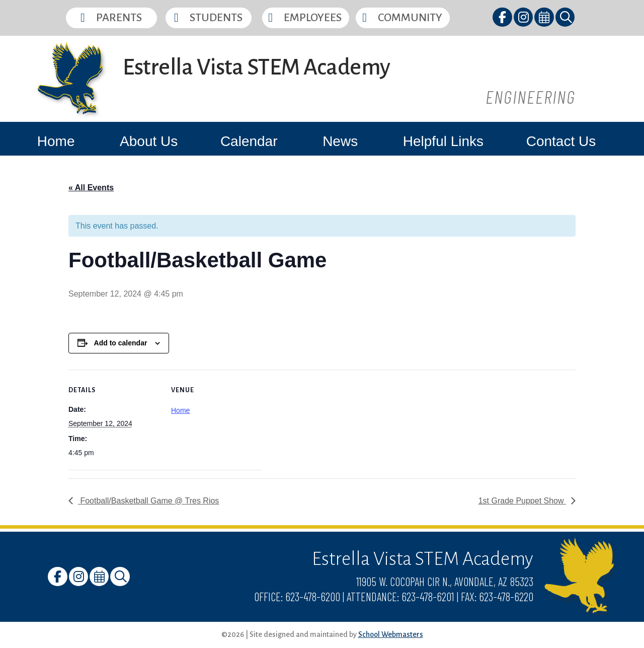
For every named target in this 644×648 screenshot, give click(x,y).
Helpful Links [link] (443, 141)
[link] (503, 19)
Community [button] (410, 18)
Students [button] (216, 18)
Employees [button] (313, 18)
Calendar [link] (249, 141)
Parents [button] (119, 18)
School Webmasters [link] (391, 634)
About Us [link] (149, 141)
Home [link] (56, 141)
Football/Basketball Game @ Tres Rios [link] (148, 501)
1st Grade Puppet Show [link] (522, 501)
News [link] (340, 141)
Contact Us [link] (561, 141)
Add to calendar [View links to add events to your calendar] (121, 343)
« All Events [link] (91, 188)
